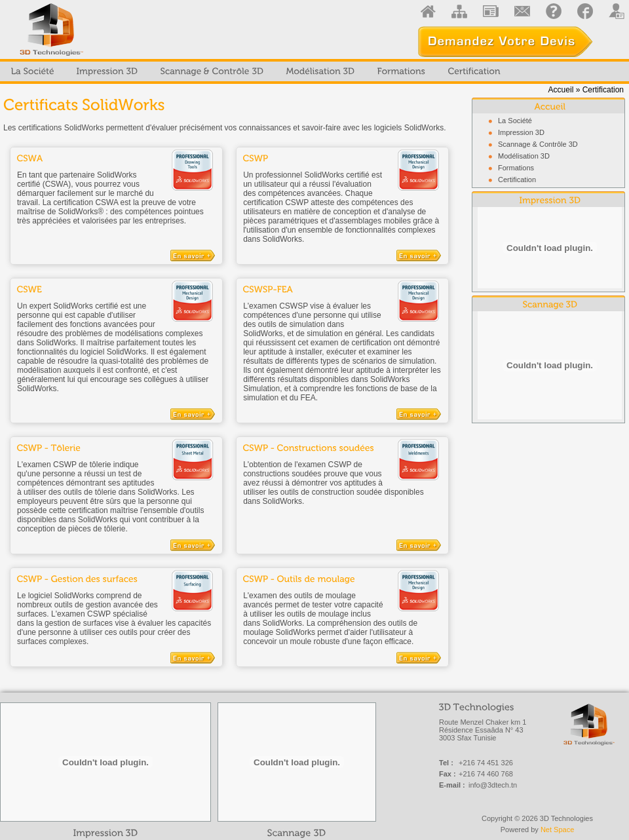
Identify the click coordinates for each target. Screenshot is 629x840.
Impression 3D (521, 132)
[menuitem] (33, 71)
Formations (516, 168)
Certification (517, 180)
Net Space (557, 830)
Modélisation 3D (524, 156)
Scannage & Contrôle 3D (538, 144)
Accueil (561, 90)
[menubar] (256, 71)
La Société (515, 121)
